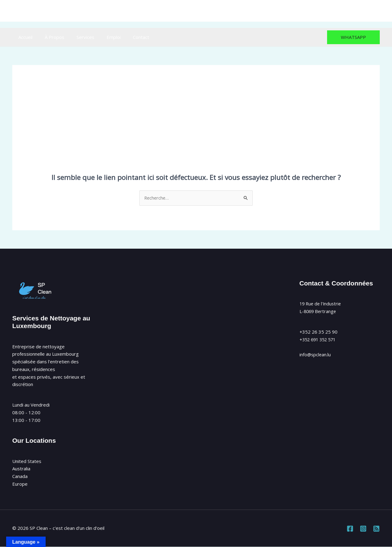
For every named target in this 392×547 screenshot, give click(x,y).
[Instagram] (362, 11)
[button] (353, 37)
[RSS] (376, 11)
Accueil (24, 37)
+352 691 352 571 (319, 340)
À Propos (50, 37)
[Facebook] (349, 11)
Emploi (103, 37)
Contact (127, 37)
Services (78, 37)
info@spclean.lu (214, 11)
